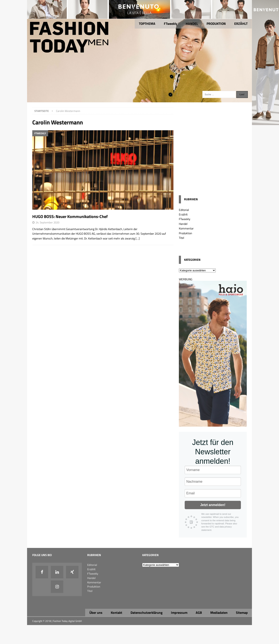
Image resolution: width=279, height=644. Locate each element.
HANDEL (192, 24)
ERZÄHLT (241, 24)
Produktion (186, 233)
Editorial (184, 210)
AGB (199, 613)
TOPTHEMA (147, 24)
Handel (183, 224)
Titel (181, 238)
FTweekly (171, 24)
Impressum (179, 613)
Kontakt (116, 613)
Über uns (96, 613)
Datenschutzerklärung (147, 613)
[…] (138, 238)
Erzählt (183, 214)
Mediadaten (219, 613)
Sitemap (242, 613)
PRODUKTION (216, 24)
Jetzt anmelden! (213, 505)
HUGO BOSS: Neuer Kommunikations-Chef (70, 216)
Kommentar (186, 228)
